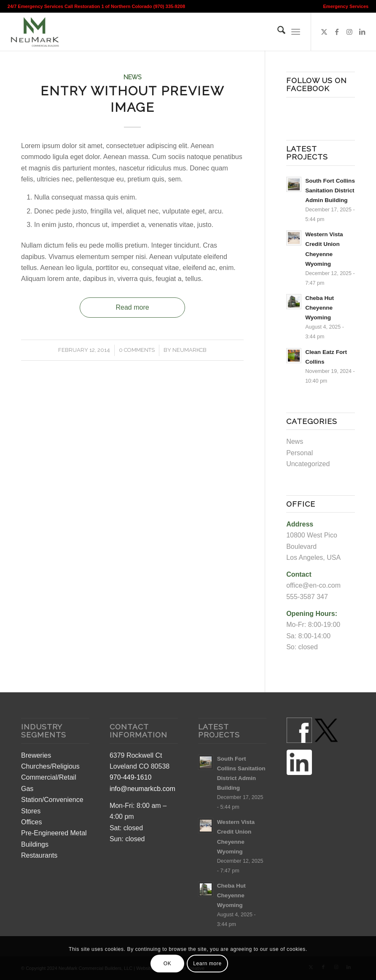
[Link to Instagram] (349, 32)
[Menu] (296, 32)
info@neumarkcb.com (142, 789)
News (133, 77)
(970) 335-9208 (169, 6)
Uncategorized (308, 464)
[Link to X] (324, 32)
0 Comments (137, 350)
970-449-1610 (131, 777)
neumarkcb (189, 350)
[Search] (277, 32)
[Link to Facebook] (337, 32)
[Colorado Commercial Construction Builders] (34, 32)
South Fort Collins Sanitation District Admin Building (330, 190)
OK (168, 964)
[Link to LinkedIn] (362, 32)
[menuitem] (344, 6)
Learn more (207, 964)
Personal (299, 453)
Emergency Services (346, 6)
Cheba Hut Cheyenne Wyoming (320, 308)
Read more (133, 307)
